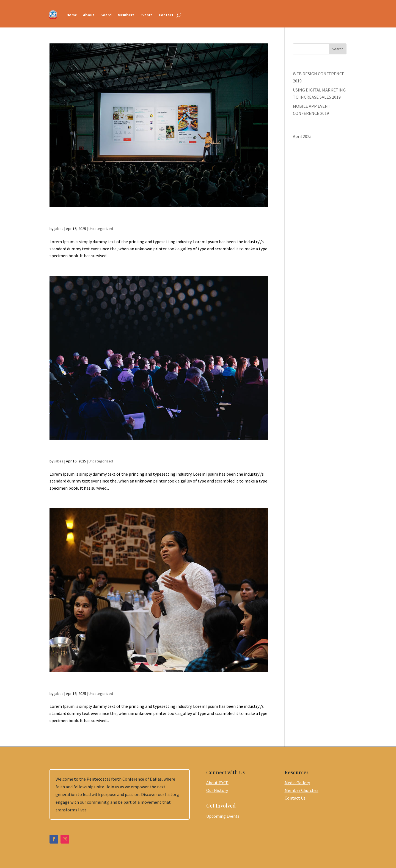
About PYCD (217, 783)
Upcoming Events (223, 816)
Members (126, 15)
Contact (166, 15)
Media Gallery (297, 783)
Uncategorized (101, 229)
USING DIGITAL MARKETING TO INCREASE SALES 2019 (140, 451)
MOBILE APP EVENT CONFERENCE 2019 (115, 219)
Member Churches (302, 790)
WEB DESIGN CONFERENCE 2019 (104, 684)
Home (72, 15)
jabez (59, 229)
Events (147, 15)
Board (106, 15)
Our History (217, 790)
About (89, 15)
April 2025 (302, 136)
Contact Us (295, 798)
